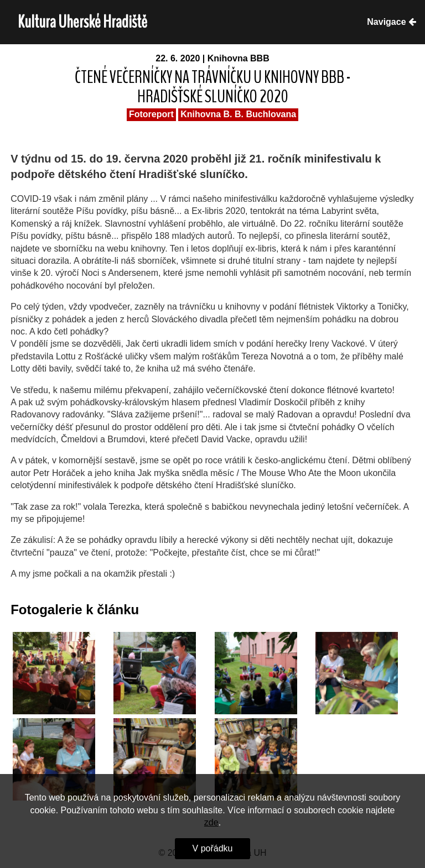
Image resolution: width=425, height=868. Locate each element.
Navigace (392, 22)
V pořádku (213, 848)
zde (211, 822)
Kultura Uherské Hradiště (82, 22)
